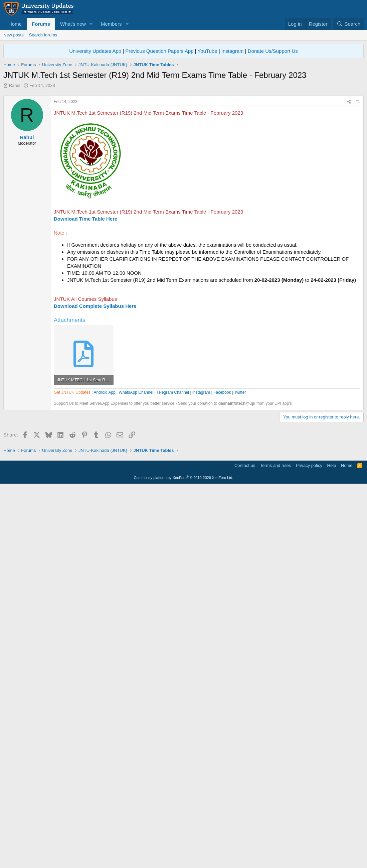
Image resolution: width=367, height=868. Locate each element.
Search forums (43, 35)
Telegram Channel (173, 583)
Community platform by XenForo (184, 859)
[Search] (348, 24)
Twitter (240, 583)
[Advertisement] (183, 139)
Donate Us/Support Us (273, 51)
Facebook (222, 583)
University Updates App (95, 51)
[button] (91, 24)
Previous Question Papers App (159, 51)
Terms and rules (276, 846)
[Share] (349, 195)
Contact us (245, 846)
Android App (104, 583)
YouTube (208, 51)
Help (332, 846)
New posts (14, 35)
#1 (358, 195)
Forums (41, 24)
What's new (73, 24)
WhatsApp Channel (136, 583)
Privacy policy (309, 846)
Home (15, 24)
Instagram (233, 51)
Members (111, 24)
